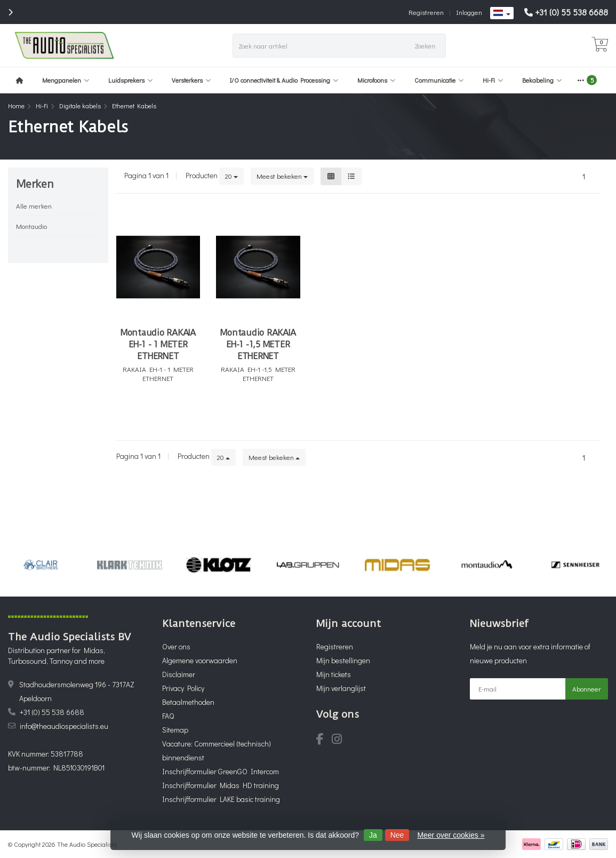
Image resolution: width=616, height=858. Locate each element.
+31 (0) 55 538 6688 (571, 12)
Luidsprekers (131, 80)
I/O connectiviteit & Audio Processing (284, 80)
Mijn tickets (334, 674)
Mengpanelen (66, 80)
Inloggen (469, 12)
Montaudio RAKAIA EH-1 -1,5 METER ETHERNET (258, 344)
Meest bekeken (282, 176)
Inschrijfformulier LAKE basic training (221, 799)
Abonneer (587, 689)
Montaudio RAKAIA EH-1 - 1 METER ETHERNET (158, 344)
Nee (397, 835)
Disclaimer (179, 674)
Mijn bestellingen (343, 660)
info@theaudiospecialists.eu (64, 726)
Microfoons (377, 80)
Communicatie (439, 80)
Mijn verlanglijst (341, 688)
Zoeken (425, 46)
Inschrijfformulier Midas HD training (221, 785)
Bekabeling (542, 80)
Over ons (176, 646)
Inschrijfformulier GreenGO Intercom (221, 771)
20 (231, 176)
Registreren (426, 12)
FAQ (168, 716)
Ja (373, 835)
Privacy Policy (183, 688)
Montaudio (31, 226)
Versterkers (191, 80)
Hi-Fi (493, 80)
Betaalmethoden (188, 702)
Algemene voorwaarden (200, 660)
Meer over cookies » (451, 835)
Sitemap (175, 730)
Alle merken (34, 206)
